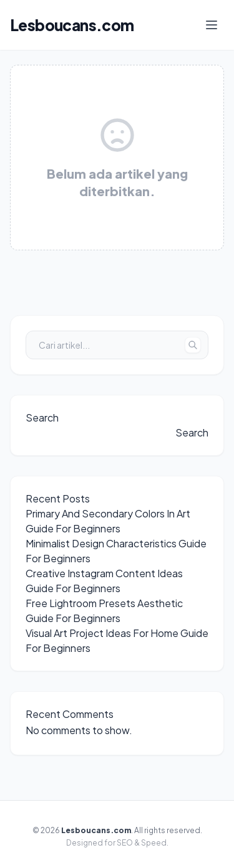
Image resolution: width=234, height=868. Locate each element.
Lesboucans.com (72, 25)
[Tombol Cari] (193, 345)
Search (42, 417)
